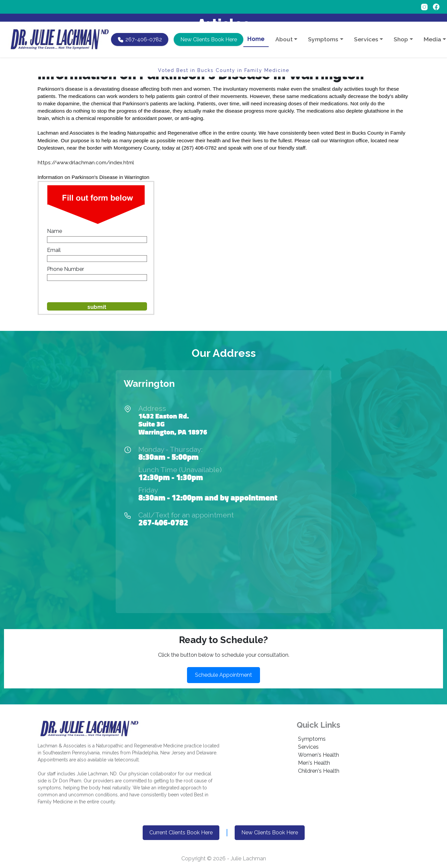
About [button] (284, 31)
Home (256, 31)
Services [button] (366, 31)
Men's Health (314, 763)
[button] (208, 31)
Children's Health (319, 771)
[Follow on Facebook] (436, 6)
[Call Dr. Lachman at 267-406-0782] (140, 31)
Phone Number (65, 269)
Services (308, 747)
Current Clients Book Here (181, 833)
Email (54, 250)
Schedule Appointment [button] (223, 675)
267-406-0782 (163, 522)
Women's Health (318, 755)
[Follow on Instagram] (425, 6)
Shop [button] (401, 31)
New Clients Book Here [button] (270, 833)
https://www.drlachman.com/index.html (86, 163)
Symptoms (312, 739)
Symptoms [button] (323, 31)
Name (54, 231)
